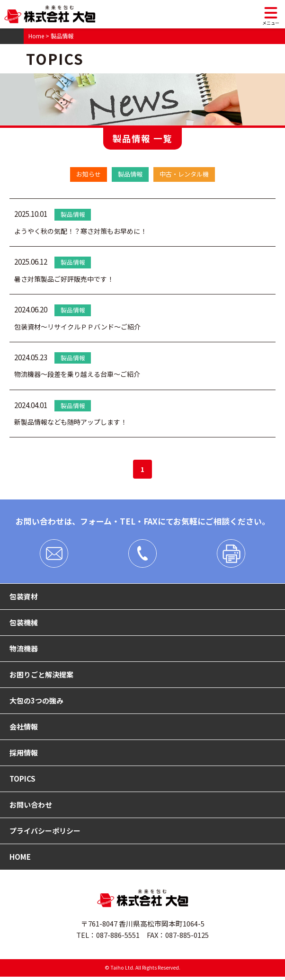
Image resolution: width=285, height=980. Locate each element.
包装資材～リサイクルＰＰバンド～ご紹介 (82, 327)
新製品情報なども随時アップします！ (75, 422)
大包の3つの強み (36, 702)
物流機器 (24, 650)
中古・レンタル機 (187, 174)
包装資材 (24, 597)
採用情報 (24, 755)
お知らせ (85, 174)
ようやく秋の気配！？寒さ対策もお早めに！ (85, 231)
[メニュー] (271, 14)
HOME (20, 860)
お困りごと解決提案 (41, 676)
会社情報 (24, 729)
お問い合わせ (31, 808)
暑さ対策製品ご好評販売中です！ (67, 279)
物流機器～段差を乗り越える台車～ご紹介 (82, 374)
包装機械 (24, 624)
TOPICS (23, 781)
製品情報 (129, 174)
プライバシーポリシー (45, 834)
